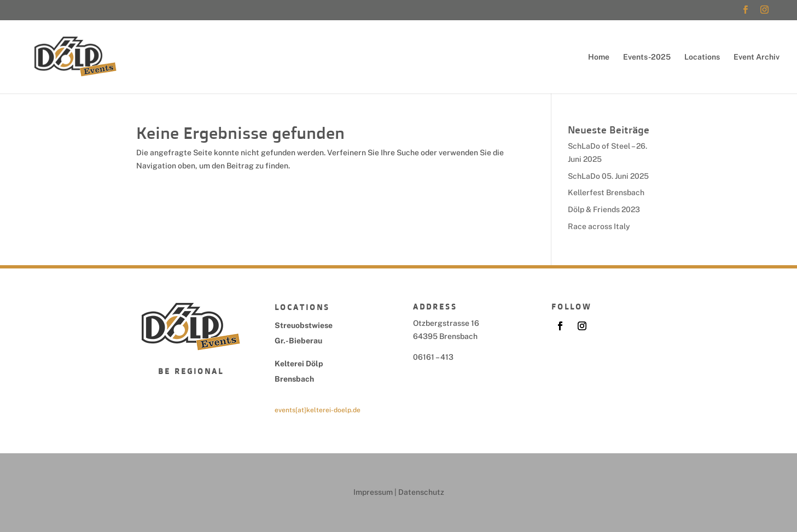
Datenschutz (421, 492)
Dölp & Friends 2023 (604, 209)
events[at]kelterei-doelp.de (318, 410)
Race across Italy (599, 226)
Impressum (373, 492)
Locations (702, 57)
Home (599, 57)
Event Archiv (757, 57)
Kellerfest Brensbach (606, 192)
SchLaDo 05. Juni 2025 (608, 176)
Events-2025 (647, 57)
